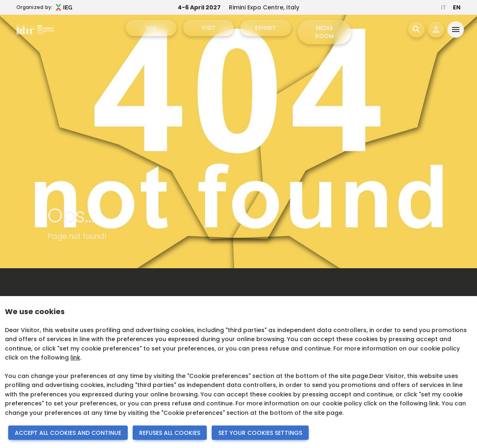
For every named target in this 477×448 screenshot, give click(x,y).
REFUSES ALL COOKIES (170, 433)
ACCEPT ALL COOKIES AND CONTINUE (68, 433)
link (75, 357)
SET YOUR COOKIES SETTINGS (260, 433)
